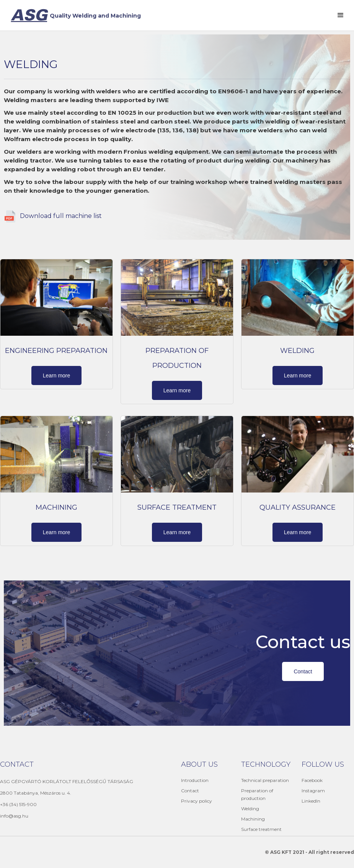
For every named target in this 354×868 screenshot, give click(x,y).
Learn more (57, 375)
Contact (303, 671)
